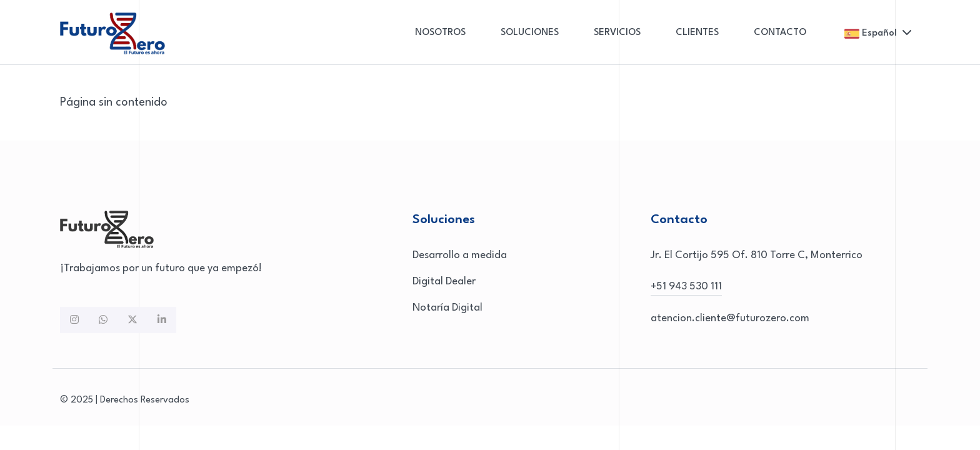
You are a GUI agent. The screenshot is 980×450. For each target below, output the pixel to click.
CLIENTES (697, 33)
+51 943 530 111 (686, 287)
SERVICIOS (617, 33)
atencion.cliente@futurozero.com (730, 318)
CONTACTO (780, 33)
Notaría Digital (447, 308)
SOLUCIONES (530, 33)
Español (878, 34)
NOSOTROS (440, 33)
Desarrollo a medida (460, 255)
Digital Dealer (444, 282)
